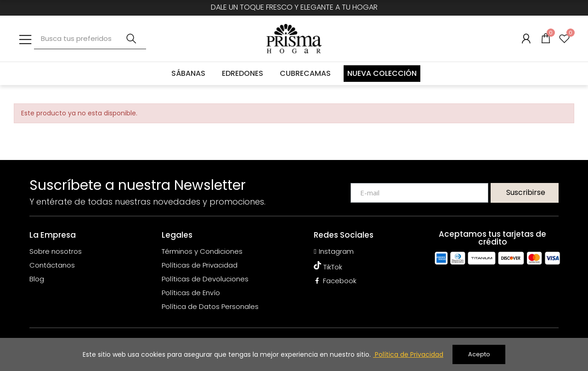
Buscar (131, 39)
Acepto (479, 354)
